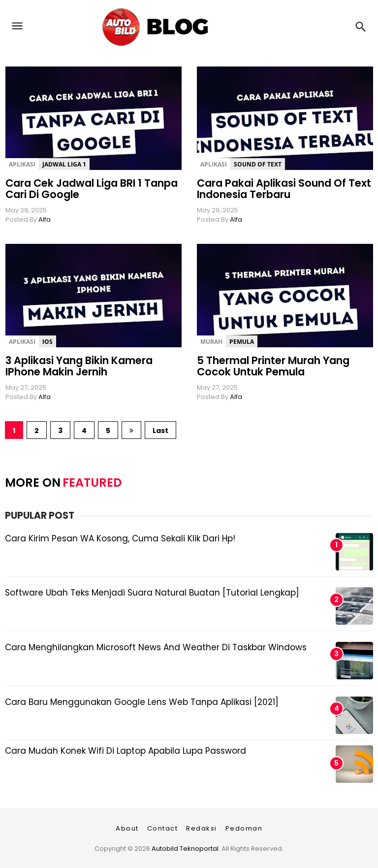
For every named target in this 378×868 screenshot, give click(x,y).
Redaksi (202, 828)
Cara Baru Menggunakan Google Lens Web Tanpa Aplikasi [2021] (142, 702)
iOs (47, 342)
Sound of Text (258, 164)
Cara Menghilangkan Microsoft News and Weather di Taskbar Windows (156, 647)
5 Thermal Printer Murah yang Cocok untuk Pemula (273, 366)
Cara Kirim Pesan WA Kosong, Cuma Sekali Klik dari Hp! (120, 538)
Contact (163, 828)
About (127, 828)
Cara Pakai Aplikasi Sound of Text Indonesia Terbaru (284, 189)
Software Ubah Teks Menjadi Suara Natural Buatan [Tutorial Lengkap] (152, 593)
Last (160, 431)
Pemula (242, 342)
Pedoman (244, 828)
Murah (211, 342)
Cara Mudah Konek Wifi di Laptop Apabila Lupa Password (126, 751)
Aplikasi (22, 164)
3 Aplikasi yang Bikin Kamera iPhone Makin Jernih (79, 366)
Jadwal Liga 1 (64, 164)
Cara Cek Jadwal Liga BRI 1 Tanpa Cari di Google (92, 189)
